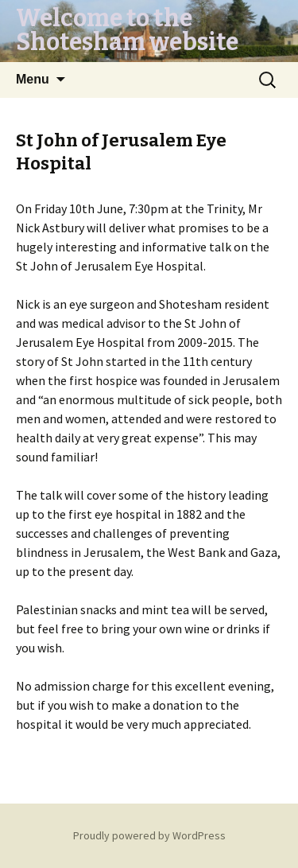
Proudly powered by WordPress (149, 835)
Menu (33, 79)
